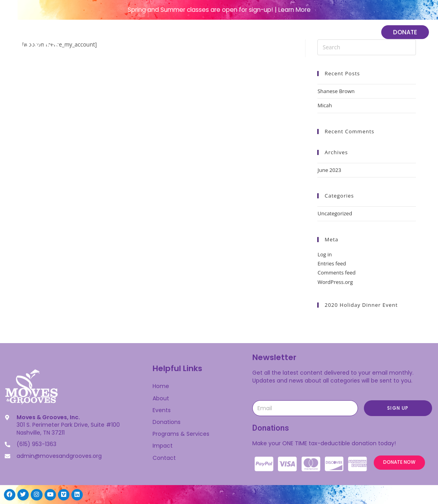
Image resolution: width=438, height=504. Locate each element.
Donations (167, 422)
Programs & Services (279, 33)
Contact (164, 458)
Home (139, 33)
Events (212, 33)
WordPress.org (335, 282)
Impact (350, 33)
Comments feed (336, 273)
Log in (324, 254)
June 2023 (329, 170)
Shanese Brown (336, 91)
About (174, 33)
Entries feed (332, 263)
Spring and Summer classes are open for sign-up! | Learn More (219, 10)
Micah (324, 105)
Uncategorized (335, 213)
